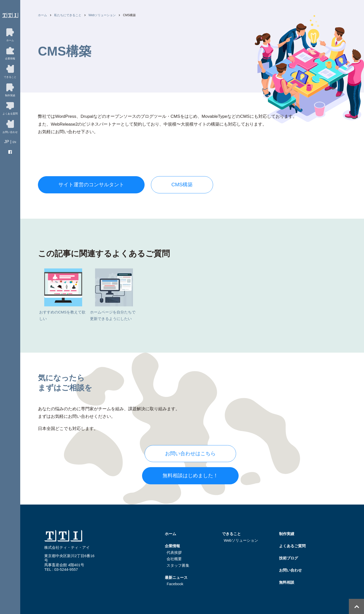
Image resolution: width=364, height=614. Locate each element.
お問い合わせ (290, 570)
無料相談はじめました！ (190, 475)
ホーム (42, 15)
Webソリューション (102, 15)
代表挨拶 (174, 552)
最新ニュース (176, 577)
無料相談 (287, 582)
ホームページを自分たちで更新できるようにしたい (113, 295)
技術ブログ (289, 558)
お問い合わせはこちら (190, 453)
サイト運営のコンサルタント (91, 185)
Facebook (175, 584)
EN (14, 142)
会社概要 (174, 559)
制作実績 (287, 534)
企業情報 (172, 546)
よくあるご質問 (292, 546)
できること (231, 534)
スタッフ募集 (178, 565)
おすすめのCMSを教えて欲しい (62, 295)
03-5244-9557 (66, 569)
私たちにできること (68, 15)
